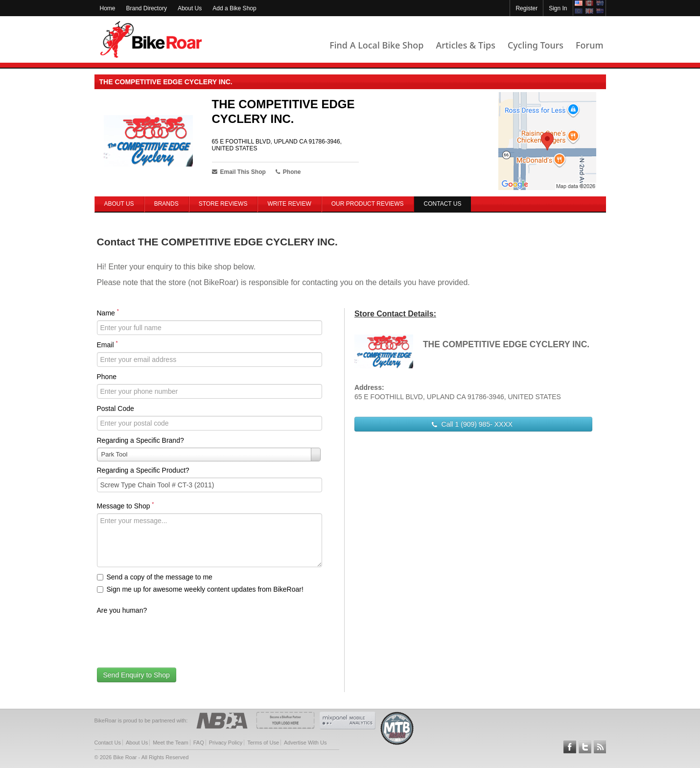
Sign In (558, 8)
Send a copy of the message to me (155, 577)
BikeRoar (151, 39)
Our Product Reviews (368, 204)
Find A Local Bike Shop (376, 45)
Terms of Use (263, 743)
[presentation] (171, 637)
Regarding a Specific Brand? (140, 440)
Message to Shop (126, 505)
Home (108, 8)
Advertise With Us (305, 743)
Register (526, 8)
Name (108, 312)
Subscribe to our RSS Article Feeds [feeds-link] (600, 747)
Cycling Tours (536, 45)
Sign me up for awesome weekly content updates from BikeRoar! (200, 589)
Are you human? (122, 610)
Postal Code (116, 408)
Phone (107, 377)
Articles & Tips (465, 45)
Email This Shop (239, 172)
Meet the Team (171, 743)
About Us (190, 8)
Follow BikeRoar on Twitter (585, 747)
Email (107, 344)
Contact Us (108, 743)
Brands (166, 204)
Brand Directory (147, 8)
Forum (589, 45)
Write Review (289, 204)
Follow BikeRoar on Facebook (570, 747)
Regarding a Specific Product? (143, 470)
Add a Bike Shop (234, 8)
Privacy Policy (226, 743)
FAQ (199, 743)
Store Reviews (223, 204)
